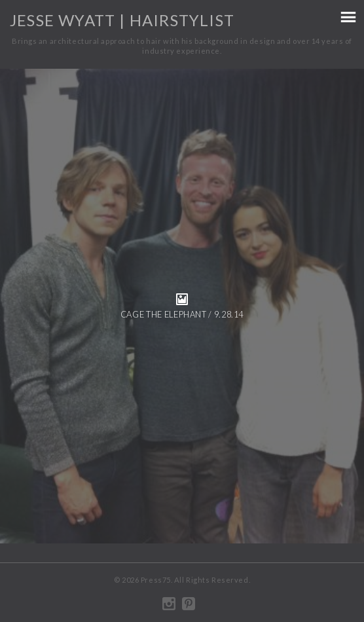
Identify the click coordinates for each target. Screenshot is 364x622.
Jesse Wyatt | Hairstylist (122, 20)
